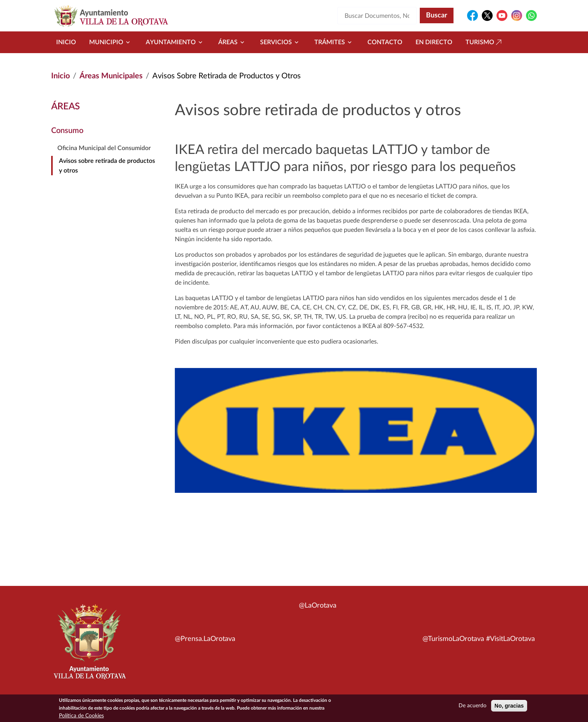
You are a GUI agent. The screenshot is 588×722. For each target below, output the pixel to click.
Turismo (485, 42)
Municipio (111, 42)
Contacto (385, 42)
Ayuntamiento (175, 42)
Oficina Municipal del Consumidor (104, 148)
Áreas (233, 42)
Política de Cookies (81, 717)
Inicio (66, 42)
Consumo (67, 131)
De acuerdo (472, 706)
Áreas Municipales (111, 76)
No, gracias (509, 706)
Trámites (334, 42)
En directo (434, 42)
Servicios (281, 42)
